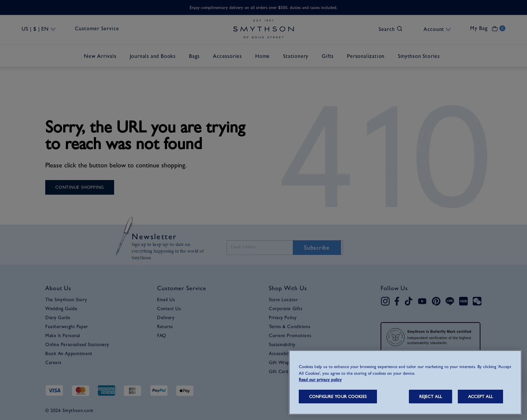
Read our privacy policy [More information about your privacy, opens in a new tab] (320, 380)
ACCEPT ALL (480, 397)
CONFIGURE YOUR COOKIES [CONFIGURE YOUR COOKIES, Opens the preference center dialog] (338, 397)
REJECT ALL (431, 397)
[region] (405, 382)
